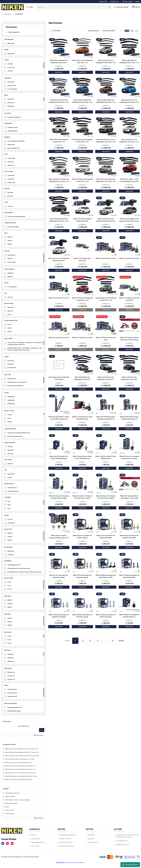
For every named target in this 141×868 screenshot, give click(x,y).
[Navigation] (29, 7)
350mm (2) (11, 658)
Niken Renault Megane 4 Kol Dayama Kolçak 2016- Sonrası (129, 220)
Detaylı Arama (39, 739)
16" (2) (9, 647)
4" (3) (9, 586)
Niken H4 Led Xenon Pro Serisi (59, 298)
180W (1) (10, 629)
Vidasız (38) (11, 145)
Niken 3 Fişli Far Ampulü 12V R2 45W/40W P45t (106, 457)
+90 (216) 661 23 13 (122, 845)
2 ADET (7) (11, 166)
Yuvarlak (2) (11, 526)
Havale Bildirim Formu (38, 846)
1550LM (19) (11, 399)
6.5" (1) (9, 593)
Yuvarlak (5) (11, 477)
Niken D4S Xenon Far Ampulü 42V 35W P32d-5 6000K (129, 457)
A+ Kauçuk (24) (12, 289)
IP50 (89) (10, 194)
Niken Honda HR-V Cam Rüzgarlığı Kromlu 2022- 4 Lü (129, 141)
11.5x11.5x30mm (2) (13, 494)
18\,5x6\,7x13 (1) (12, 700)
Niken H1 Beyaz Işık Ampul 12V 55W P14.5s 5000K (106, 616)
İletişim (34, 839)
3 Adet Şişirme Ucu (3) (14, 568)
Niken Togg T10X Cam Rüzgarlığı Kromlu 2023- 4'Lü (129, 61)
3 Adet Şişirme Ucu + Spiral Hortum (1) (19, 572)
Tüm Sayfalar (39, 822)
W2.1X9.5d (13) (12, 370)
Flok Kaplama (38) (13, 228)
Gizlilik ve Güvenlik (65, 843)
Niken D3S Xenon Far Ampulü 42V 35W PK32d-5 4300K (106, 497)
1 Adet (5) (10, 466)
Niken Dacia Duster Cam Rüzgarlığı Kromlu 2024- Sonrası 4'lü (106, 378)
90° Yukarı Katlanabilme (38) (16, 218)
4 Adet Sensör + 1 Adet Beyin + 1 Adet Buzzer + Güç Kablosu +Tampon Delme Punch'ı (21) (25, 346)
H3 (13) (9, 334)
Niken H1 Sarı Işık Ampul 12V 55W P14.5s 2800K (82, 576)
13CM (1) (10, 540)
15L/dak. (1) (11, 679)
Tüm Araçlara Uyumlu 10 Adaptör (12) (19, 435)
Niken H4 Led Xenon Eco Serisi (82, 338)
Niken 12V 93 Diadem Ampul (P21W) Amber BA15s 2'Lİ (129, 418)
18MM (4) (10, 278)
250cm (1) (10, 456)
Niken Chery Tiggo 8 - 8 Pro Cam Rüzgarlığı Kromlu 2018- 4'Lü (129, 180)
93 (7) (9, 421)
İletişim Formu (36, 843)
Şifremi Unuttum (93, 846)
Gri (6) (9, 316)
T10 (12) (10, 417)
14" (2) (9, 640)
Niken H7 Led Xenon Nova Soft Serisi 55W (129, 299)
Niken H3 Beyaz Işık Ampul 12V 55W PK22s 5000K (82, 616)
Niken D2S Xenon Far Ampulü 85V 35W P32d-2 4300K (82, 497)
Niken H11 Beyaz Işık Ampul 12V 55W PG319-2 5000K (106, 576)
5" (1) (9, 589)
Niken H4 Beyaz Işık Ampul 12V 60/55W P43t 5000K (59, 616)
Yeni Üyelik (91, 839)
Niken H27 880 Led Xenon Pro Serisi (106, 339)
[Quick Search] (20, 734)
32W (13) (10, 242)
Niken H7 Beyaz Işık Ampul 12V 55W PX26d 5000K (129, 576)
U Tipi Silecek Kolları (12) (15, 439)
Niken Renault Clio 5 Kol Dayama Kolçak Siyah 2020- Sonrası (106, 220)
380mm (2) (11, 661)
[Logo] (13, 7)
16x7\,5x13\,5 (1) (12, 697)
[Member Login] (121, 7)
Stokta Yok (82, 310)
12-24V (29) (11, 68)
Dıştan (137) (11, 82)
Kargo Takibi (35, 850)
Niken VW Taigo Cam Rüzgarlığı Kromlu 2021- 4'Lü (82, 299)
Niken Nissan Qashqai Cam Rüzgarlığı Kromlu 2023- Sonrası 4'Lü (59, 62)
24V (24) (10, 71)
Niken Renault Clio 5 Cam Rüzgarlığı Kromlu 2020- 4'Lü (59, 101)
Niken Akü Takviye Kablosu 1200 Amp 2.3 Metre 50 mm (129, 339)
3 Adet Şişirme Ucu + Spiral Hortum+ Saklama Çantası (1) (24, 575)
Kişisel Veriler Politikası (67, 850)
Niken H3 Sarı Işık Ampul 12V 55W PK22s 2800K (59, 576)
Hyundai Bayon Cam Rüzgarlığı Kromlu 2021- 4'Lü (106, 299)
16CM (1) (10, 543)
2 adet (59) (11, 180)
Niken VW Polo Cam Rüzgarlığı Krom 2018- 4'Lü (82, 61)
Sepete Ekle (59, 72)
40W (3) (10, 604)
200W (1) (10, 607)
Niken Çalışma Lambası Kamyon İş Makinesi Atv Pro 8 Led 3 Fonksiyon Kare (59, 537)
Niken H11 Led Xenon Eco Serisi (59, 338)
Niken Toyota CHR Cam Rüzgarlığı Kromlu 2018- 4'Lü (106, 61)
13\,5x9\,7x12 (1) (12, 693)
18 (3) (9, 508)
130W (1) (10, 625)
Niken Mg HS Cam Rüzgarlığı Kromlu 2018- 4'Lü (59, 141)
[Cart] (136, 7)
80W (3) (10, 622)
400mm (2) (11, 665)
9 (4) (9, 504)
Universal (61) (12, 86)
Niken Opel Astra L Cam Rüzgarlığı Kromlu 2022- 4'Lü (129, 101)
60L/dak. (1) (11, 683)
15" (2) (9, 643)
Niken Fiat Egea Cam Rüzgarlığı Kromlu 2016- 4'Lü (82, 180)
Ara (42, 734)
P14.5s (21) (11, 363)
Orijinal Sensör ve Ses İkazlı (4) (17, 385)
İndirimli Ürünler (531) (14, 715)
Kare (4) (10, 523)
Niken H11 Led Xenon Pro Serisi (106, 258)
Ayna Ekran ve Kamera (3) (15, 388)
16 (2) (9, 511)
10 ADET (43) (11, 184)
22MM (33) (10, 275)
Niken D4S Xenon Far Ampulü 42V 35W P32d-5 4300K (59, 497)
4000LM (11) (11, 406)
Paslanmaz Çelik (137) (14, 118)
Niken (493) (11, 43)
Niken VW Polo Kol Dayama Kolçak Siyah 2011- (82, 220)
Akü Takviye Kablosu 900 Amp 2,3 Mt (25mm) (59, 378)
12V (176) (10, 64)
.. (105, 641)
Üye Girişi (91, 843)
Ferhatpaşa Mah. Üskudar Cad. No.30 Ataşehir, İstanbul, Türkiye (127, 840)
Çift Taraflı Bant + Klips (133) (16, 142)
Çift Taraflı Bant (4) (13, 149)
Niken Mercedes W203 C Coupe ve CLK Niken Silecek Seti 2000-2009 (59, 418)
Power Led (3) (12, 264)
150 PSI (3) (11, 554)
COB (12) (10, 260)
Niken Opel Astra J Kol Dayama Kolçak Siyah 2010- (59, 260)
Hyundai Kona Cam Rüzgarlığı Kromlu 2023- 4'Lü (82, 141)
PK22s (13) (11, 366)
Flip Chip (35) (11, 257)
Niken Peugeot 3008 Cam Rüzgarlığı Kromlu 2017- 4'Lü (106, 101)
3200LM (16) (11, 403)
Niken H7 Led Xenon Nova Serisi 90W (82, 260)
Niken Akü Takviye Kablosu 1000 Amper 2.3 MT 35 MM (129, 497)
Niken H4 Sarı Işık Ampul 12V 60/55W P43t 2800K (129, 537)
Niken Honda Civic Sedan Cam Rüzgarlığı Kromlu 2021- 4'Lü (59, 180)
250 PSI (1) (11, 558)
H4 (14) (9, 330)
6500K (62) (11, 107)
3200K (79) (11, 103)
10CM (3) (10, 536)
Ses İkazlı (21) (11, 381)
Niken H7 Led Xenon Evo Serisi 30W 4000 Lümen (82, 418)
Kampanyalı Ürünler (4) (15, 711)
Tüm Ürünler (19, 14)
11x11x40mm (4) (12, 491)
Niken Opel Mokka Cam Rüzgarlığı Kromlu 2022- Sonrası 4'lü (82, 378)
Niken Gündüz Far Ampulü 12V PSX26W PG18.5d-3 (129, 616)
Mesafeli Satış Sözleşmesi (68, 839)
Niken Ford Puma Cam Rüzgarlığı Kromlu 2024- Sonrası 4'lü (129, 378)
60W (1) (10, 611)
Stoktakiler (57, 31)
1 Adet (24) (11, 163)
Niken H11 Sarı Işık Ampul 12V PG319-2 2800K (82, 537)
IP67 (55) (10, 197)
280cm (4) (10, 453)
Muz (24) (10, 299)
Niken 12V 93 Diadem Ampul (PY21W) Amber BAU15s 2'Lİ (106, 418)
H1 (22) (9, 327)
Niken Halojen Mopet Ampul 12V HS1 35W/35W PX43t (82, 457)
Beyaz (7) (10, 313)
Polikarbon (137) (13, 128)
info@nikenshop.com (122, 849)
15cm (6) (10, 449)
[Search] (74, 7)
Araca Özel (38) (12, 89)
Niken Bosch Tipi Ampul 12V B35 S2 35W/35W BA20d (59, 457)
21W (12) (10, 246)
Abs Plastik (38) (12, 131)
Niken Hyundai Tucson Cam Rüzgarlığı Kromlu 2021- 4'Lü (106, 141)
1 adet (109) (11, 177)
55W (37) (10, 239)
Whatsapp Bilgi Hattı (130, 865)
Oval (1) (10, 480)
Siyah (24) (10, 309)
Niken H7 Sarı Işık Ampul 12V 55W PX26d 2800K (106, 537)
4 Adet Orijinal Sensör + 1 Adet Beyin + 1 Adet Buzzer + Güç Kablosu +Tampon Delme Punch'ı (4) (25, 351)
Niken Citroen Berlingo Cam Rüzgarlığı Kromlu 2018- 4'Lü (106, 180)
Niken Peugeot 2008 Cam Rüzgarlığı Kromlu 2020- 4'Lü (82, 101)
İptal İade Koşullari (65, 846)
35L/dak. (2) (11, 676)
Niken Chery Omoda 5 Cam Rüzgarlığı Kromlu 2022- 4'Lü (59, 220)
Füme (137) (11, 100)
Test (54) (10, 208)
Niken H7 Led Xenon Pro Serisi (129, 258)
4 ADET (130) (11, 159)
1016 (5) (10, 424)
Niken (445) (11, 54)
